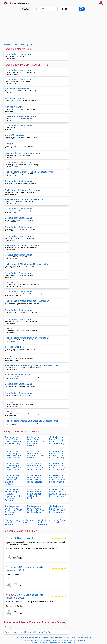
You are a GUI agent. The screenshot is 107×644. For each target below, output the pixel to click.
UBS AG (9, 144)
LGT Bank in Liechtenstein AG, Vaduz (23, 153)
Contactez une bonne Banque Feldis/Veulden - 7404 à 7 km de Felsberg (35, 494)
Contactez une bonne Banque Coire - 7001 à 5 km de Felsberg (57, 454)
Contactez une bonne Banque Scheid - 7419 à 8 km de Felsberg (19, 522)
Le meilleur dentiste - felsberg (76, 640)
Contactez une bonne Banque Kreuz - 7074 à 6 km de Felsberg (57, 479)
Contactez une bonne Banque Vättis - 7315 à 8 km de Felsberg (57, 509)
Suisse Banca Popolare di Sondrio (22, 116)
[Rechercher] (82, 9)
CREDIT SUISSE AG (15, 347)
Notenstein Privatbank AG (18, 89)
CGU (68, 637)
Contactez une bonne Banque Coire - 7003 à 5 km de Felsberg (57, 467)
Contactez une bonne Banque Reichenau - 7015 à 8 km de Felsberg (14, 510)
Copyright (73, 637)
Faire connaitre (53, 637)
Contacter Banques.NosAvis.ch (38, 637)
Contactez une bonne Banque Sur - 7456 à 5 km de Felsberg (36, 454)
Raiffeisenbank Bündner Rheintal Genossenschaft (29, 172)
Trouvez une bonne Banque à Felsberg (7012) (27, 632)
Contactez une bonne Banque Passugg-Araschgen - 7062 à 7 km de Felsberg (14, 495)
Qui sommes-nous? (22, 637)
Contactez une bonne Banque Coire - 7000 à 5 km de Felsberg (13, 467)
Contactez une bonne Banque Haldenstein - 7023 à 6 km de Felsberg (14, 480)
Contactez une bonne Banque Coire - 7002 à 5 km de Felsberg (35, 467)
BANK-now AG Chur (15, 98)
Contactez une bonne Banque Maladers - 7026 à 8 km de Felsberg (53, 522)
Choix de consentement (84, 637)
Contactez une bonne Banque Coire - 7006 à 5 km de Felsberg (13, 454)
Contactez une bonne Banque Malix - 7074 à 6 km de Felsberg (35, 479)
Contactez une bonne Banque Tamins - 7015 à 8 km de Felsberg (36, 509)
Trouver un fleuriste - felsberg (67, 642)
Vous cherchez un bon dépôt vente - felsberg (44, 642)
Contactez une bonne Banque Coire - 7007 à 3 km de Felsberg (13, 440)
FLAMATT (30, 538)
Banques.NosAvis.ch (20, 3)
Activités (25, 9)
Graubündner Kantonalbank (18, 54)
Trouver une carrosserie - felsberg (32, 640)
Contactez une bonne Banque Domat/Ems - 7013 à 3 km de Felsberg (36, 441)
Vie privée (62, 637)
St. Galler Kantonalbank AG (18, 375)
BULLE (21, 570)
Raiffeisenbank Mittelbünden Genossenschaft (27, 264)
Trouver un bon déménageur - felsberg (55, 640)
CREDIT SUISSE (13, 107)
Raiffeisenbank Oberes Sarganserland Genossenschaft (32, 365)
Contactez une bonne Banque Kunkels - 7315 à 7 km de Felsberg (59, 493)
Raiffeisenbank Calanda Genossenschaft (25, 190)
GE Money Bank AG (15, 135)
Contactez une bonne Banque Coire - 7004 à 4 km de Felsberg (57, 440)
